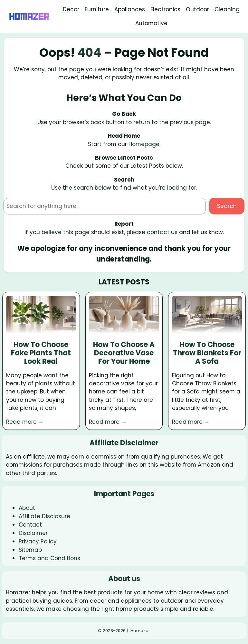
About (27, 508)
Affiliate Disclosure (44, 516)
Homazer (140, 631)
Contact (30, 525)
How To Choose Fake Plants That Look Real (41, 353)
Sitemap (30, 550)
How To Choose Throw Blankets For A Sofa (207, 353)
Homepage (144, 144)
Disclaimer (33, 533)
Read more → (25, 422)
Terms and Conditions (49, 558)
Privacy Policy (38, 541)
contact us (162, 232)
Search (227, 206)
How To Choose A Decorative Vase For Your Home (124, 353)
